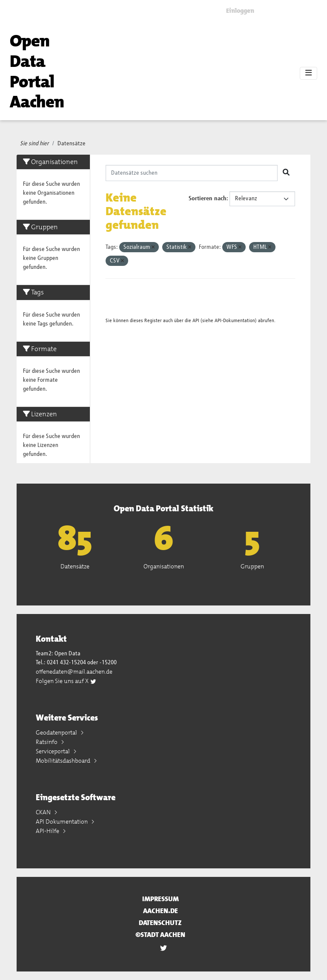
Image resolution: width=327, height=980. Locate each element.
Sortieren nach (208, 199)
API (196, 321)
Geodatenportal (57, 732)
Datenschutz (160, 923)
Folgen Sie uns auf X (66, 681)
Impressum (161, 899)
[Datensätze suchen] (192, 173)
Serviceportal (53, 751)
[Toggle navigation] (308, 73)
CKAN (44, 812)
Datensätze (72, 144)
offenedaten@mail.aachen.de (74, 672)
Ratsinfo (47, 742)
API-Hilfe (48, 831)
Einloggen (240, 11)
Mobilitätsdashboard (64, 761)
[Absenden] (286, 173)
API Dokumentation (62, 821)
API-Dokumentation (235, 321)
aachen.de (161, 911)
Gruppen (252, 566)
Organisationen (164, 566)
